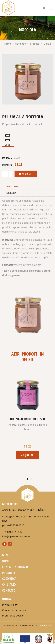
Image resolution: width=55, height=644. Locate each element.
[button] (28, 479)
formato (7, 158)
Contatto (9, 590)
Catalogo (20, 44)
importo (7, 165)
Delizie (47, 44)
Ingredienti (12, 193)
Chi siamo (9, 584)
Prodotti (35, 44)
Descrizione (12, 186)
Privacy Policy (10, 605)
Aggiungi (26, 174)
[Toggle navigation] (51, 8)
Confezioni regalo (15, 567)
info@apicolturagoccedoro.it (18, 536)
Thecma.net (45, 625)
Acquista (27, 455)
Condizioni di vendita (14, 610)
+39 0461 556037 (12, 532)
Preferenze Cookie (13, 616)
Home (7, 44)
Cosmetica (9, 579)
